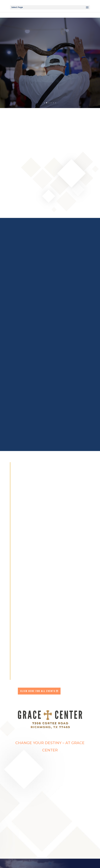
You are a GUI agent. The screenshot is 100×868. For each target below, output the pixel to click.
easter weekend (50, 48)
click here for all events (38, 691)
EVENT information (48, 63)
